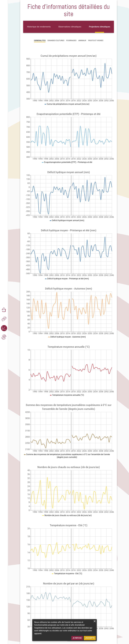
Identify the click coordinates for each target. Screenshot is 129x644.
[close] (95, 621)
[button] (4, 310)
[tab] (39, 27)
